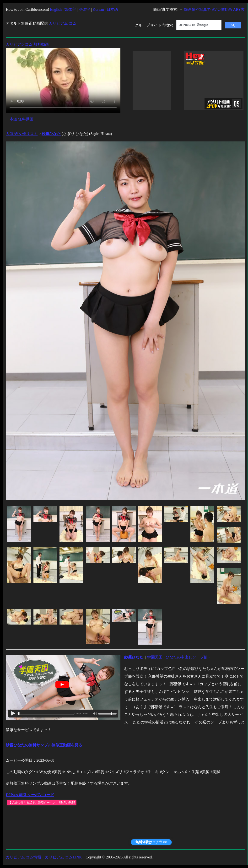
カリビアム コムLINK (63, 857)
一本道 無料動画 (20, 119)
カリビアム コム (63, 23)
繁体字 (70, 9)
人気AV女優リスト (22, 134)
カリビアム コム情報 (23, 857)
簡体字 (84, 9)
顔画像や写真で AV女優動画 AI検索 (214, 9)
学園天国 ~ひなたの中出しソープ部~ (178, 657)
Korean (98, 9)
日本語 (112, 9)
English (56, 9)
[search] (198, 25)
